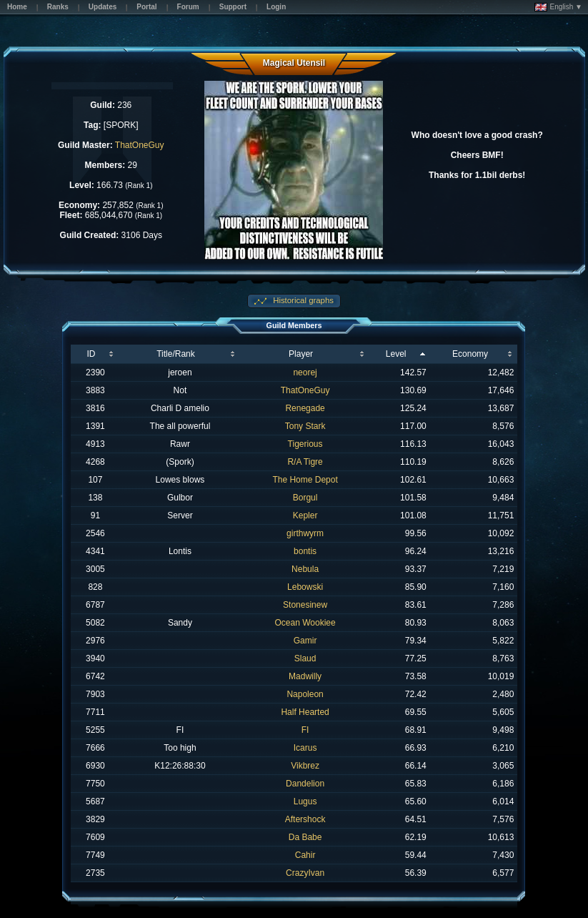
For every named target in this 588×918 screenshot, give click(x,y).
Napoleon (305, 694)
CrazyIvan (305, 873)
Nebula (305, 569)
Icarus (305, 748)
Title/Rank (176, 354)
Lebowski (305, 587)
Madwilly (305, 676)
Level (396, 354)
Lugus (305, 801)
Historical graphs (302, 300)
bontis (305, 551)
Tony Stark (305, 426)
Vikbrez (305, 766)
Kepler (305, 515)
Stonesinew (305, 605)
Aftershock (305, 819)
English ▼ (558, 7)
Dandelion (305, 784)
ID (91, 354)
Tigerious (305, 444)
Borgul (305, 498)
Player (301, 354)
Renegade (305, 408)
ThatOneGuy (140, 145)
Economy (470, 354)
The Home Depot (305, 480)
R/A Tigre (305, 462)
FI (305, 730)
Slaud (305, 658)
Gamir (305, 641)
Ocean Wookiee (305, 623)
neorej (305, 372)
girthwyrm (305, 533)
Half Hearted (305, 712)
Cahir (305, 855)
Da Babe (305, 837)
